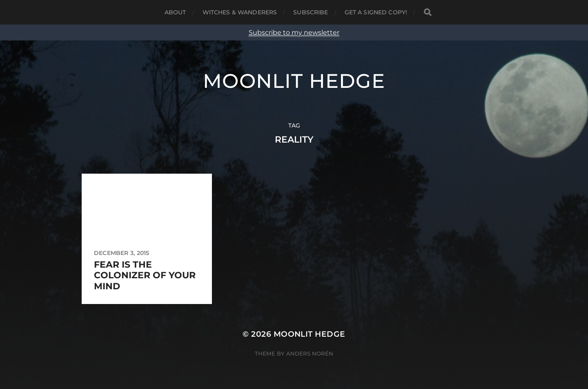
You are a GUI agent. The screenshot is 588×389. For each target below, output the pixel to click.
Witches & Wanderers (240, 12)
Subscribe (311, 12)
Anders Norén (310, 353)
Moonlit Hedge (294, 81)
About (175, 12)
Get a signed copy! (376, 12)
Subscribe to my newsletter (294, 32)
